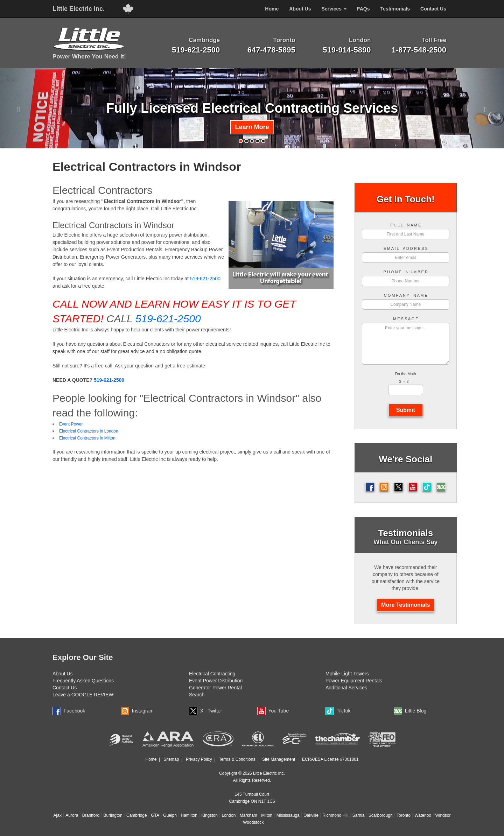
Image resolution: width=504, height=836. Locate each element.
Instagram (143, 711)
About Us (63, 674)
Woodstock (253, 822)
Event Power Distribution (216, 681)
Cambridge (137, 815)
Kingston (209, 815)
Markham (248, 815)
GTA (155, 815)
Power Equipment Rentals (354, 681)
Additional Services (346, 688)
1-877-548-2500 (419, 50)
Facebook (74, 711)
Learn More (252, 127)
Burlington (113, 815)
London (229, 815)
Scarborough (381, 815)
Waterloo (423, 815)
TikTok (344, 711)
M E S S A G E (406, 319)
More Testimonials (405, 605)
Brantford (91, 815)
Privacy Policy (199, 759)
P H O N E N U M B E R (406, 272)
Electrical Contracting (212, 674)
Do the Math (406, 374)
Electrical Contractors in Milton (87, 438)
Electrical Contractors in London (89, 431)
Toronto (404, 815)
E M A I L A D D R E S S (406, 249)
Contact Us (65, 688)
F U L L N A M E (405, 225)
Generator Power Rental (215, 688)
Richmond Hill (335, 815)
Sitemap (171, 759)
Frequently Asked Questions (83, 681)
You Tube (279, 711)
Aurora (72, 815)
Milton (267, 815)
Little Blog (416, 711)
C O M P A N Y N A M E (406, 296)
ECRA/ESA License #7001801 (330, 759)
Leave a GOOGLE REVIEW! (83, 695)
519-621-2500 (196, 50)
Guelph (170, 815)
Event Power (71, 424)
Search (197, 695)
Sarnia (359, 815)
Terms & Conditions (237, 759)
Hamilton (189, 815)
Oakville (311, 815)
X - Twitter (211, 711)
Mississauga (288, 815)
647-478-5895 (271, 50)
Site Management (279, 759)
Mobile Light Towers (347, 674)
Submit (406, 410)
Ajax (58, 815)
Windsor (443, 815)
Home (151, 759)
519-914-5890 (347, 50)
